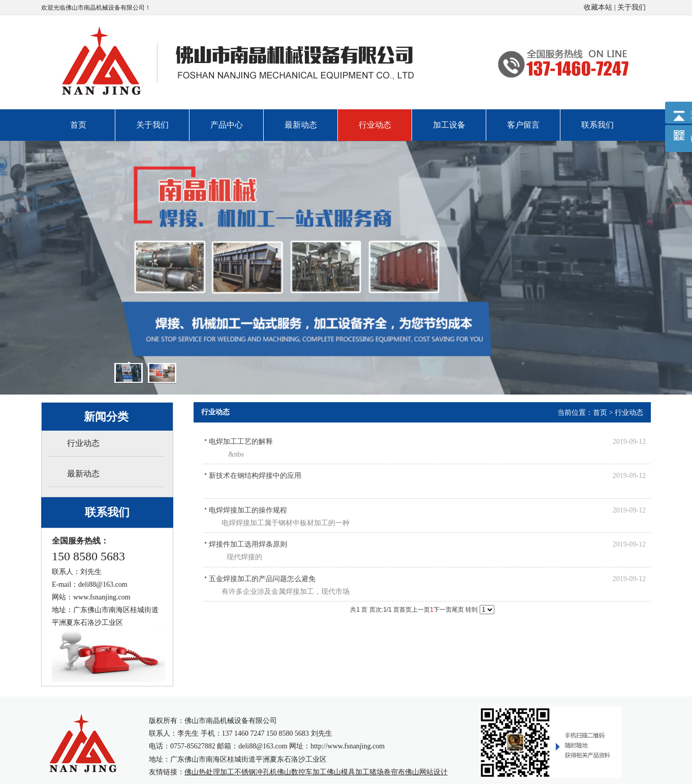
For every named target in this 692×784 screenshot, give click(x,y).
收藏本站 (598, 7)
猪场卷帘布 (387, 772)
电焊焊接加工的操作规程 (248, 510)
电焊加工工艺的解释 (241, 442)
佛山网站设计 (426, 772)
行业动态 (629, 413)
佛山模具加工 (348, 772)
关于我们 (632, 7)
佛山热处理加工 (209, 772)
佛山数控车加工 (302, 772)
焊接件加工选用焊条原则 (248, 544)
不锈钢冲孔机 (256, 772)
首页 (600, 413)
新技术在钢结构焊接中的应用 (255, 476)
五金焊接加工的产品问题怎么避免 (262, 579)
